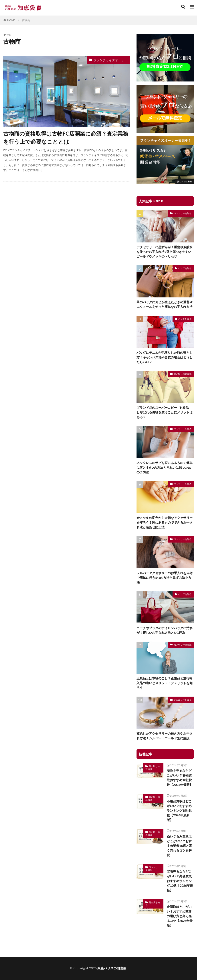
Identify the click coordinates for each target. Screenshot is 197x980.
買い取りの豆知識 (183, 374)
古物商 (26, 20)
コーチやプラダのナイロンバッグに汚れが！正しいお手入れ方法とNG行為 (165, 630)
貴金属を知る (153, 904)
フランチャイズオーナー (111, 60)
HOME (11, 20)
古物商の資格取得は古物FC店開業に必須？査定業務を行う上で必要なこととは (66, 137)
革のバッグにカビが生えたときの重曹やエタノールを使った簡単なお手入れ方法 (165, 304)
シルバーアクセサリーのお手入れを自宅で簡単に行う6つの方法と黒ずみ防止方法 (165, 578)
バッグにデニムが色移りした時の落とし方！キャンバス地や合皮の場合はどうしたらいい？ (165, 357)
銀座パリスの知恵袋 (112, 968)
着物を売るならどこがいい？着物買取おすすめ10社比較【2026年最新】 (180, 778)
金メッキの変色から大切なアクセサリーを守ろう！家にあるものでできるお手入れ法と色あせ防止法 (165, 522)
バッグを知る (185, 268)
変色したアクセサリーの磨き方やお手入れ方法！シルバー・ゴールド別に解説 (165, 736)
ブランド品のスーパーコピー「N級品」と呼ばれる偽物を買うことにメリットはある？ (165, 412)
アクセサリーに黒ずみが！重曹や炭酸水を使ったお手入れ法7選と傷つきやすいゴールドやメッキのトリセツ (165, 252)
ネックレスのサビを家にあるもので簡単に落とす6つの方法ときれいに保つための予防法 (165, 467)
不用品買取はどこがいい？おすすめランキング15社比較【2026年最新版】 (179, 810)
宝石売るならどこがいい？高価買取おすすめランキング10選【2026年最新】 (180, 881)
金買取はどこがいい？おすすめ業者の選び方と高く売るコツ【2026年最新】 (180, 916)
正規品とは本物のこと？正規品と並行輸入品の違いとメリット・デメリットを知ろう (165, 683)
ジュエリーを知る (183, 213)
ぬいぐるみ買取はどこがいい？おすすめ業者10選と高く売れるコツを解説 (179, 846)
